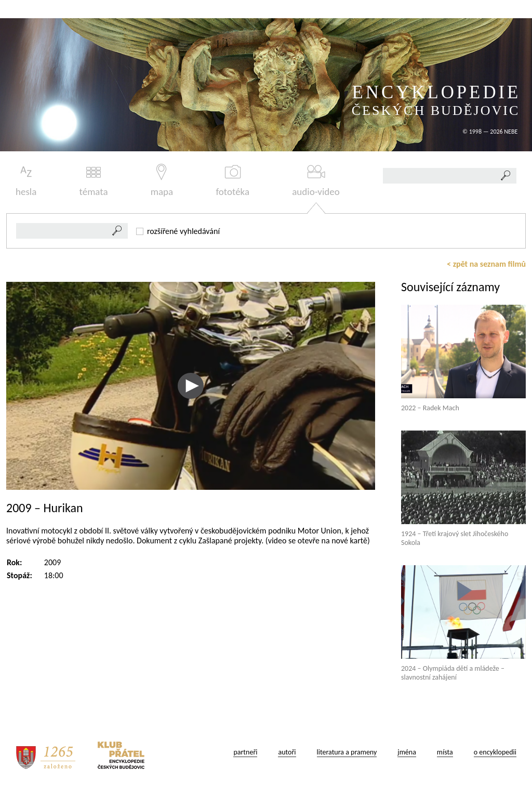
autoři (287, 752)
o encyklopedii (495, 752)
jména (407, 752)
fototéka (232, 181)
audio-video (316, 181)
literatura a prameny (347, 752)
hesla (26, 181)
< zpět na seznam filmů (486, 264)
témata (94, 181)
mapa (162, 181)
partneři (245, 752)
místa (445, 752)
